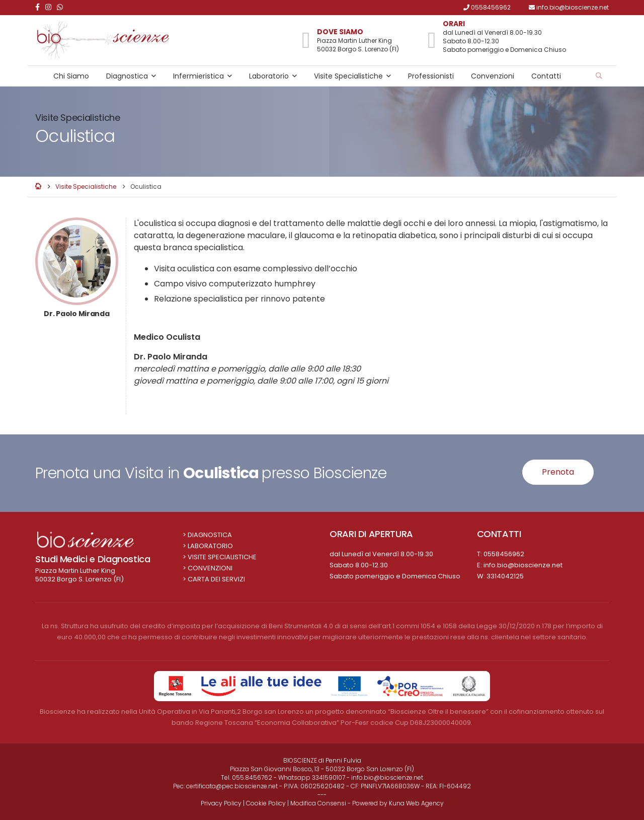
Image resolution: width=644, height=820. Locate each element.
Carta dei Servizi (216, 579)
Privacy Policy (221, 803)
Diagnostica (127, 76)
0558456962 (504, 554)
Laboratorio (269, 76)
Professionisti (431, 76)
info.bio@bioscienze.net (523, 565)
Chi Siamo (71, 76)
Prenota (558, 472)
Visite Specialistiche (348, 76)
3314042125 (505, 576)
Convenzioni (493, 76)
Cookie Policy (266, 803)
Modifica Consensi (318, 803)
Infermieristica (198, 76)
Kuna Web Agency (416, 803)
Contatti (546, 76)
